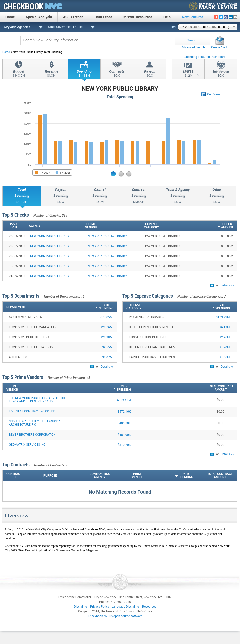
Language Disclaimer (126, 607)
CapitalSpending (100, 196)
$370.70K (124, 445)
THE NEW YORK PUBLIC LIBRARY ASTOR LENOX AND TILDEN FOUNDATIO (37, 400)
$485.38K (124, 423)
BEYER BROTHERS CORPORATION (32, 435)
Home (6, 52)
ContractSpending (139, 196)
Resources (149, 607)
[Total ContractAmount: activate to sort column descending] (182, 388)
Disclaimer (81, 607)
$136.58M (124, 400)
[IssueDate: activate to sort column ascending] (15, 226)
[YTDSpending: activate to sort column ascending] (95, 307)
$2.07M (107, 357)
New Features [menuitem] (193, 17)
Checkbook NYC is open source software (115, 616)
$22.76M (106, 327)
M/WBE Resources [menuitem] (138, 17)
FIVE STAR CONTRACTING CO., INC (32, 412)
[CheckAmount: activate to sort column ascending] (214, 226)
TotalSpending (22, 196)
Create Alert (219, 47)
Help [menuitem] (167, 17)
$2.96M (225, 337)
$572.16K (124, 412)
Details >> (227, 286)
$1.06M (225, 357)
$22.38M (106, 337)
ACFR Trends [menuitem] (73, 17)
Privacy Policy (100, 607)
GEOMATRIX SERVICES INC (27, 445)
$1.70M (225, 347)
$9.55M (107, 347)
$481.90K (124, 435)
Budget (19, 74)
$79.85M (106, 317)
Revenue (51, 74)
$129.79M (223, 317)
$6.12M (225, 327)
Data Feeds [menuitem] (103, 17)
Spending (84, 74)
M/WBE (188, 74)
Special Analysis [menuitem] (39, 17)
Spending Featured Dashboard (205, 57)
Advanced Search (193, 47)
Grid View (214, 95)
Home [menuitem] (10, 17)
